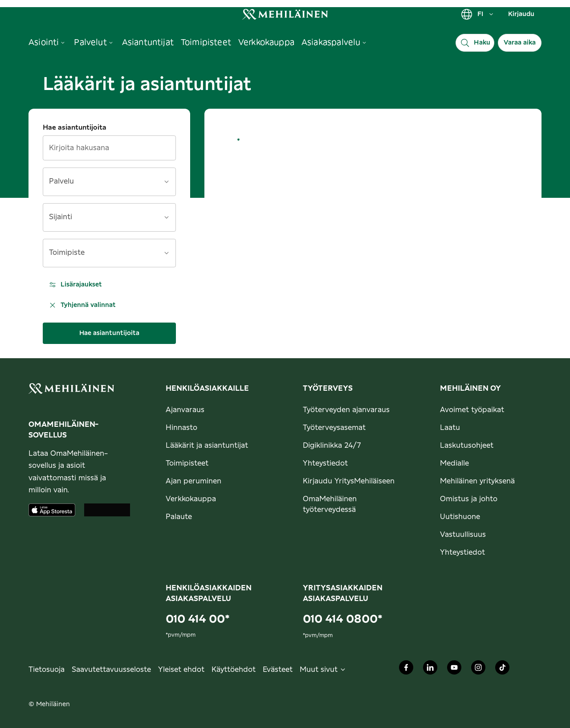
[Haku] (475, 43)
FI (478, 14)
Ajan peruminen (193, 481)
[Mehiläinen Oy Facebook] (406, 670)
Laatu (450, 428)
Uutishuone (460, 517)
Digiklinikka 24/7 (332, 446)
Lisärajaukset (75, 285)
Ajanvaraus (185, 410)
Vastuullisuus (463, 535)
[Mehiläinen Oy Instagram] (478, 670)
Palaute (179, 517)
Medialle (454, 463)
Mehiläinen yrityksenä (477, 481)
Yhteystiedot (325, 463)
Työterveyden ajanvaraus (346, 410)
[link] (285, 14)
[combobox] (104, 185)
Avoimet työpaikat (472, 410)
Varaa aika (520, 43)
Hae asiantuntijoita (75, 128)
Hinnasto (181, 428)
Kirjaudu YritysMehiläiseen (349, 481)
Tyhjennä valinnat (82, 305)
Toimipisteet (187, 463)
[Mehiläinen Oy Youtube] (454, 670)
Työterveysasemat (334, 428)
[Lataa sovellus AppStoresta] (52, 510)
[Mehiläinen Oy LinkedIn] (430, 670)
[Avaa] (167, 182)
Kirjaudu (521, 14)
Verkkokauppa (191, 499)
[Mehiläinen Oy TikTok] (502, 670)
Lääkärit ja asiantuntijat (207, 446)
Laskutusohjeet (467, 446)
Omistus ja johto (469, 499)
